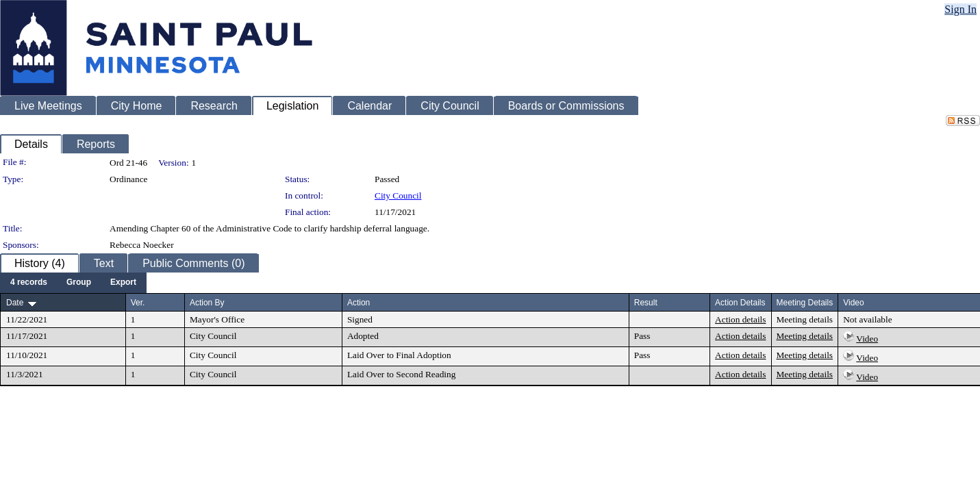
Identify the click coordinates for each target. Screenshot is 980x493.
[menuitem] (29, 283)
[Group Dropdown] (79, 283)
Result (646, 303)
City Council (398, 195)
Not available (867, 319)
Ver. (138, 303)
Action (359, 303)
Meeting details (805, 319)
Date (15, 303)
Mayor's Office (217, 319)
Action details (740, 319)
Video (867, 339)
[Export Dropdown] (123, 283)
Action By (207, 303)
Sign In (960, 9)
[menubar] (73, 283)
